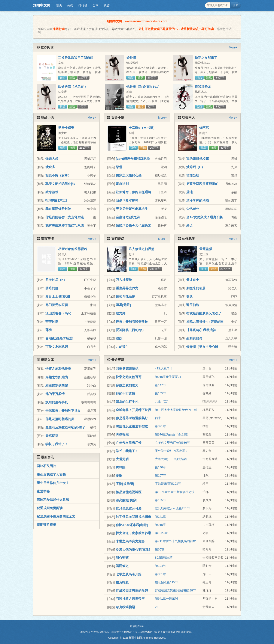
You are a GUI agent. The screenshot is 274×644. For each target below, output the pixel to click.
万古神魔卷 (124, 280)
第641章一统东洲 (166, 599)
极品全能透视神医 (129, 492)
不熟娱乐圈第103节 (168, 484)
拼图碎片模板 (46, 525)
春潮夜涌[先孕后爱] (59, 338)
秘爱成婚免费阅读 (50, 508)
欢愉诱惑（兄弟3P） (73, 87)
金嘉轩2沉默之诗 (128, 217)
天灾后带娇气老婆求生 (132, 209)
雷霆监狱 (206, 249)
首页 (59, 5)
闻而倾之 (122, 566)
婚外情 (131, 58)
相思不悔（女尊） (58, 175)
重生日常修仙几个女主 (53, 483)
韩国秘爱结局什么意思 (53, 500)
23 (157, 607)
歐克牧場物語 (125, 607)
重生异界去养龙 (127, 288)
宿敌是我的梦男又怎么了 (204, 313)
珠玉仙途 (193, 305)
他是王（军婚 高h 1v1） (144, 87)
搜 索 (236, 5)
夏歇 (119, 476)
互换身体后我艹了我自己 (76, 58)
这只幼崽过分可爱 (129, 508)
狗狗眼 (121, 467)
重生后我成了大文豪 (51, 474)
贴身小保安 (66, 128)
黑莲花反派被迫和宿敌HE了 (65, 427)
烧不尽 (204, 128)
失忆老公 (193, 209)
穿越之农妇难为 (57, 377)
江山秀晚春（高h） (59, 313)
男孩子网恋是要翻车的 (202, 184)
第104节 (160, 566)
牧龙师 (121, 313)
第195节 (160, 500)
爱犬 (189, 225)
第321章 (160, 426)
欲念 (189, 296)
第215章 (160, 525)
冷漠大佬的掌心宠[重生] (133, 550)
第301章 (160, 574)
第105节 (160, 393)
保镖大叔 (52, 159)
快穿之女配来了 (206, 58)
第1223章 (161, 533)
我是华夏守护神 (127, 200)
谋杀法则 (122, 184)
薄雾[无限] (123, 305)
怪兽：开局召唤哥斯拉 (132, 322)
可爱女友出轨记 (57, 347)
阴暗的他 (52, 288)
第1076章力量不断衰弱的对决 (175, 492)
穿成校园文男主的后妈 (132, 590)
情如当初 (193, 175)
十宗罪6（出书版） (142, 128)
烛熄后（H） (195, 167)
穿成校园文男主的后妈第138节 (175, 590)
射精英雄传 (194, 338)
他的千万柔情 (55, 394)
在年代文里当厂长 (129, 443)
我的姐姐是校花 (197, 159)
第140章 (160, 467)
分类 (70, 5)
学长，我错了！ (57, 444)
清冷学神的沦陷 (197, 200)
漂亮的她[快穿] (127, 500)
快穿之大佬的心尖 (129, 175)
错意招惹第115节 (166, 582)
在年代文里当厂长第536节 (172, 443)
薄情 (49, 330)
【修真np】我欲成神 (201, 330)
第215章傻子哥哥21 (168, 377)
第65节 (160, 549)
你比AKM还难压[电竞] (132, 525)
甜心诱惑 (122, 558)
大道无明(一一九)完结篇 (171, 459)
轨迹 (107, 5)
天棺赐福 (52, 436)
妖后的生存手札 (57, 402)
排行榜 (83, 5)
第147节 (160, 385)
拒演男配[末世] (56, 200)
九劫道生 (122, 347)
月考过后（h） (56, 280)
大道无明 (122, 459)
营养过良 (52, 322)
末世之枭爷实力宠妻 (130, 541)
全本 (95, 5)
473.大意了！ (164, 368)
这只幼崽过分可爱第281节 (172, 508)
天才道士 (193, 280)
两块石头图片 (46, 466)
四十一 (159, 418)
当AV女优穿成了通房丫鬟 (204, 217)
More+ (233, 47)
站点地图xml (137, 626)
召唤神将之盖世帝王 (130, 599)
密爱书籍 (43, 491)
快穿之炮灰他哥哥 (58, 369)
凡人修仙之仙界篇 (141, 249)
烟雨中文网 (42, 5)
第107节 (160, 475)
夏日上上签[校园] (58, 296)
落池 (189, 192)
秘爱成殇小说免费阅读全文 (56, 516)
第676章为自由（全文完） (172, 434)
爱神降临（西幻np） (131, 330)
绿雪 (119, 167)
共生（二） (162, 401)
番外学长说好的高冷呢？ (171, 451)
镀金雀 (50, 167)
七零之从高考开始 (129, 574)
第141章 (160, 517)
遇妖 (119, 338)
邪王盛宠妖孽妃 (57, 385)
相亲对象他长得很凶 (73, 249)
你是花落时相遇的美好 (132, 418)
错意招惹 (122, 582)
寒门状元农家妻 (57, 305)
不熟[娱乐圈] (125, 484)
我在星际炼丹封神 (58, 209)
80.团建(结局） (165, 558)
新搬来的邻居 (196, 288)
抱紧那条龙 (203, 87)
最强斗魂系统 (125, 296)
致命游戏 (52, 192)
